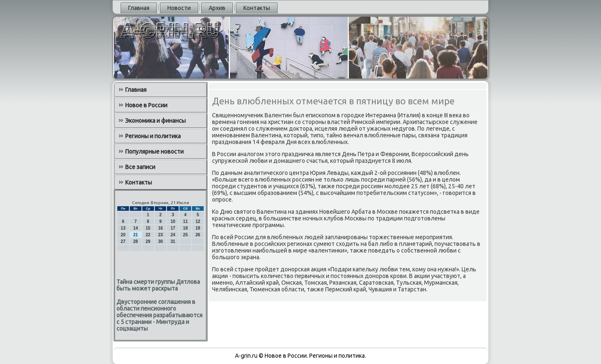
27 (123, 241)
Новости (179, 8)
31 (173, 241)
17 (173, 228)
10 (173, 221)
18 (186, 228)
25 (186, 235)
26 (198, 235)
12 (198, 221)
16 (160, 228)
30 (160, 241)
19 (198, 228)
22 (148, 235)
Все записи (140, 167)
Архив (217, 8)
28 (135, 241)
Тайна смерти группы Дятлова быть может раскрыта (158, 285)
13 (123, 228)
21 (135, 235)
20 (123, 235)
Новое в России (146, 105)
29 (148, 241)
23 (160, 235)
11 (186, 221)
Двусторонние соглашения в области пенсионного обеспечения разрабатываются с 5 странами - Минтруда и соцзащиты (159, 315)
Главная (139, 8)
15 (148, 228)
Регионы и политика (153, 136)
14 (135, 228)
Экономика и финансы (155, 121)
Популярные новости (154, 152)
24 (173, 235)
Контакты (257, 8)
